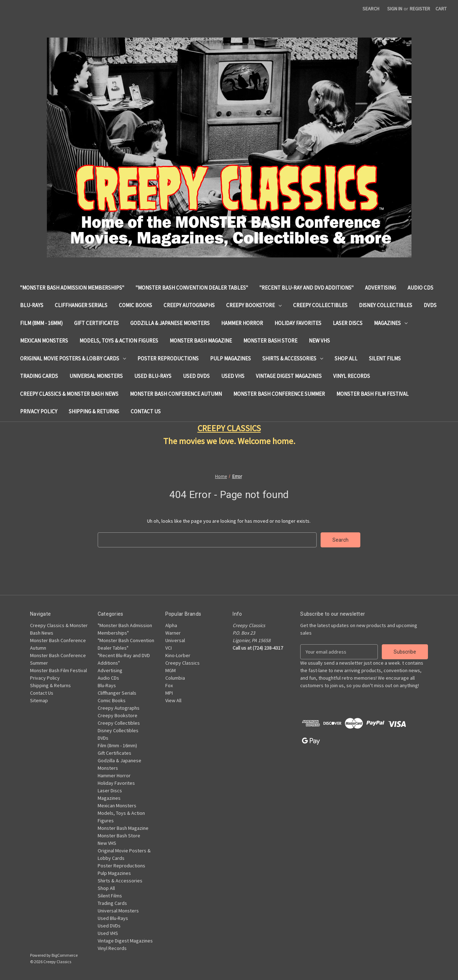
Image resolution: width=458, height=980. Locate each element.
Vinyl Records (352, 376)
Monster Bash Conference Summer (279, 394)
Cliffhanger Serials (81, 305)
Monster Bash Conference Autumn (176, 394)
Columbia (175, 678)
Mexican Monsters (44, 341)
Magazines (391, 323)
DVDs (430, 305)
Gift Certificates (96, 323)
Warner (173, 633)
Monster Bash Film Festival (372, 394)
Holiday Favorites (298, 323)
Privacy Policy (39, 411)
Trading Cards (39, 376)
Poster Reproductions (168, 358)
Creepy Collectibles (320, 305)
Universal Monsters (96, 376)
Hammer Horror (242, 323)
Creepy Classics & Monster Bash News (69, 394)
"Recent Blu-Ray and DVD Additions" (306, 288)
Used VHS (233, 376)
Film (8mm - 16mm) (41, 323)
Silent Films (385, 358)
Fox (169, 685)
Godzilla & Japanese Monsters (170, 323)
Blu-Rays (32, 305)
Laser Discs (348, 323)
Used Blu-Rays (153, 376)
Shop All (346, 358)
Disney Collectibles (386, 305)
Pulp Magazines (230, 358)
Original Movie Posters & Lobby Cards (73, 358)
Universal (175, 640)
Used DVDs (196, 376)
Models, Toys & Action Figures (119, 341)
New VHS (319, 341)
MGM (170, 670)
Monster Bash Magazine (201, 341)
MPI (169, 693)
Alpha (171, 625)
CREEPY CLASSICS (229, 428)
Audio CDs (420, 288)
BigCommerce (65, 955)
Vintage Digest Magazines (289, 376)
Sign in (395, 9)
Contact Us (146, 411)
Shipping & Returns (94, 411)
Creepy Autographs (189, 305)
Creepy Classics (182, 663)
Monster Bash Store (270, 341)
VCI (169, 648)
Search (371, 9)
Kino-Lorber (178, 655)
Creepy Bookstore (254, 305)
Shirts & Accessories (293, 358)
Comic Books (135, 305)
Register (420, 9)
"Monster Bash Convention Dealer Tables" (192, 288)
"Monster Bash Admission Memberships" (72, 288)
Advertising (381, 288)
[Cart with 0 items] (441, 9)
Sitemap (39, 700)
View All (173, 700)
